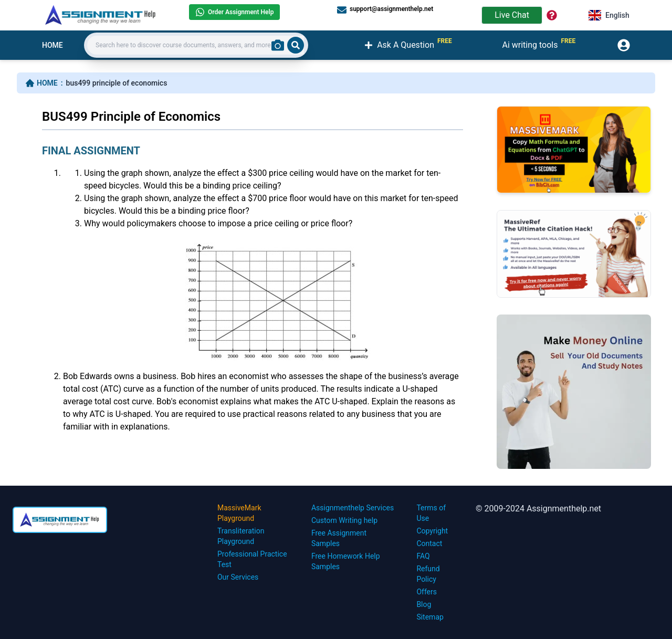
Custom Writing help (344, 520)
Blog (424, 604)
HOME (52, 45)
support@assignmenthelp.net (385, 9)
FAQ (423, 556)
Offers (427, 592)
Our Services (238, 577)
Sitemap (430, 617)
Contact (429, 543)
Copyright (432, 531)
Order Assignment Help (234, 12)
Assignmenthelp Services (353, 508)
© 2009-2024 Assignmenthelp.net (538, 509)
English (609, 15)
